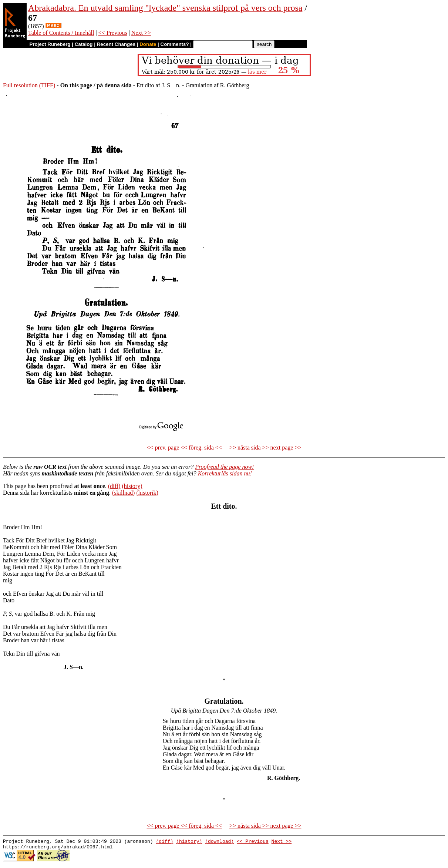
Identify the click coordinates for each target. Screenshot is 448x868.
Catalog (84, 44)
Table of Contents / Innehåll (61, 33)
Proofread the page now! (224, 467)
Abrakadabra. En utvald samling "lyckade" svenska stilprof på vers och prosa (165, 8)
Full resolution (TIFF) (29, 85)
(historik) (147, 493)
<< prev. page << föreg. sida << (184, 448)
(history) (132, 486)
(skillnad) (123, 493)
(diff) (114, 486)
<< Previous (113, 33)
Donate (148, 44)
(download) (219, 842)
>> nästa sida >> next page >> (265, 448)
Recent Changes (116, 44)
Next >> (141, 33)
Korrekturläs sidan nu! (225, 473)
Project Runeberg (50, 44)
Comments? (175, 44)
